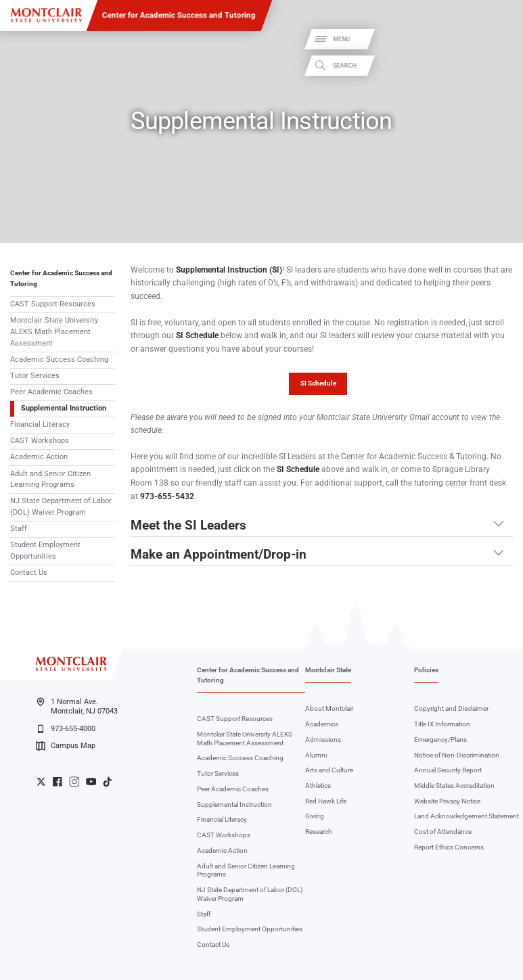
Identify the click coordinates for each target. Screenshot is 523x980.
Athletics (318, 786)
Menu (498, 39)
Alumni (316, 755)
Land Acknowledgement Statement (467, 816)
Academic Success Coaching (59, 359)
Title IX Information (442, 724)
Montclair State (328, 670)
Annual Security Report (448, 770)
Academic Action (39, 457)
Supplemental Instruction (64, 408)
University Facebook (57, 781)
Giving (315, 816)
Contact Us (29, 573)
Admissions (323, 740)
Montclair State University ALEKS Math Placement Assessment (54, 332)
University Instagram (74, 781)
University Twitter (41, 781)
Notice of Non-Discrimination (457, 755)
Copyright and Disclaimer (451, 708)
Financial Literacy (40, 424)
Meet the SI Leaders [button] (188, 526)
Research (319, 832)
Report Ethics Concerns (449, 847)
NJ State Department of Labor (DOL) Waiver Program (61, 507)
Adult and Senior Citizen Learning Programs (50, 480)
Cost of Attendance (443, 832)
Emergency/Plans (440, 740)
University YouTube (91, 781)
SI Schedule (318, 383)
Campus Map (66, 746)
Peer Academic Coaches (51, 392)
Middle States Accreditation (454, 786)
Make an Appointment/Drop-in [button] (219, 555)
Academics (322, 724)
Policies (426, 670)
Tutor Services (35, 376)
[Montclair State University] (46, 15)
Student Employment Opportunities (45, 551)
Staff (19, 529)
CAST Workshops (40, 441)
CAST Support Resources (53, 304)
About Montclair (329, 708)
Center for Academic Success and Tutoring (179, 15)
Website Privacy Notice (447, 801)
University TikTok (107, 781)
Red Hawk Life (326, 801)
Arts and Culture (329, 770)
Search (501, 65)
